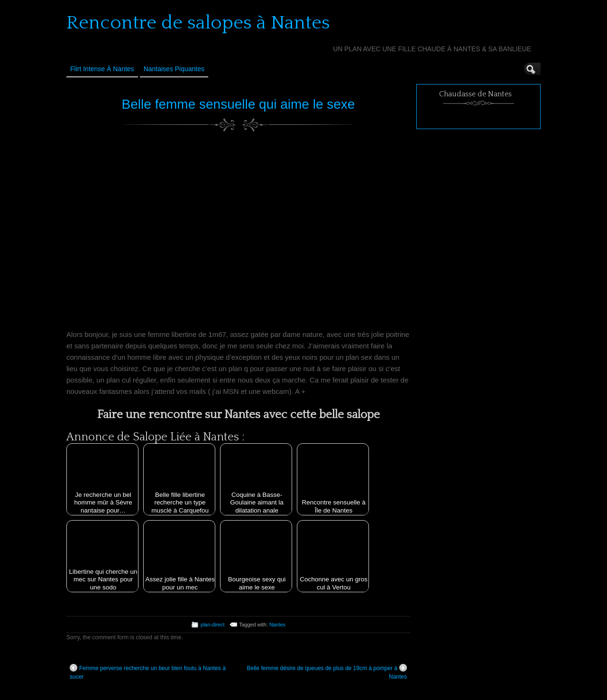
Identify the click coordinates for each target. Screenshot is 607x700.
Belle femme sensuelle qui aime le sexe (239, 104)
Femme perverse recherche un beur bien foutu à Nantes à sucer (148, 672)
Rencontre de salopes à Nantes (198, 23)
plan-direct (212, 625)
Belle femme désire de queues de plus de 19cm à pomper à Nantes (327, 672)
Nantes (277, 625)
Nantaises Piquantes (174, 69)
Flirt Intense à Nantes (102, 69)
